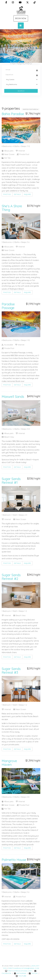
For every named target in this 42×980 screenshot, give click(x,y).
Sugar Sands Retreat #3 (11, 671)
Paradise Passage (8, 306)
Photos (7, 194)
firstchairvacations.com (18, 971)
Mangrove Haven (9, 763)
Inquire (27, 194)
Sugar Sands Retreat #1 (11, 481)
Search (21, 91)
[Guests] (21, 79)
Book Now (21, 18)
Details (17, 194)
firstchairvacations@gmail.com (24, 968)
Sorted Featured (31, 109)
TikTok (33, 973)
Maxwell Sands (13, 397)
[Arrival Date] (20, 70)
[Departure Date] (20, 75)
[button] (2, 46)
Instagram (20, 973)
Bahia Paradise (13, 114)
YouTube (21, 976)
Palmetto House (14, 860)
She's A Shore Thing (12, 208)
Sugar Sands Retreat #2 (11, 577)
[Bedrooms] (21, 84)
